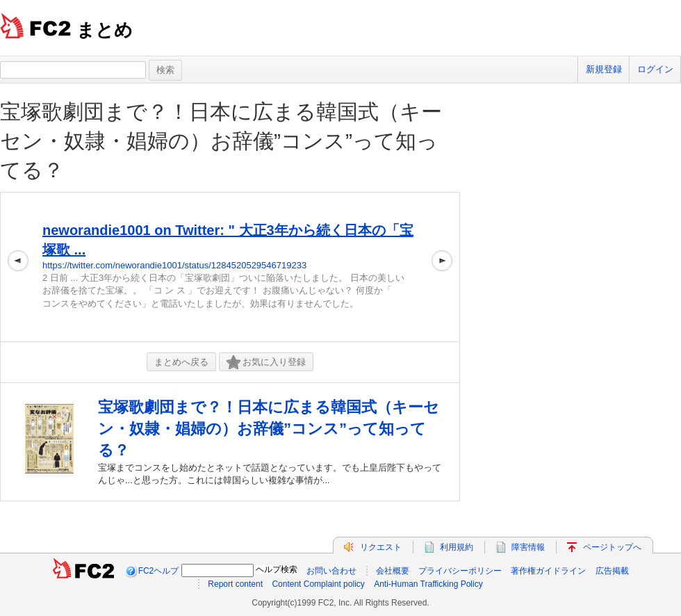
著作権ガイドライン (548, 571)
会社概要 (393, 571)
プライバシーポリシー (460, 571)
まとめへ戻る (181, 362)
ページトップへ (612, 547)
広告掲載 (612, 571)
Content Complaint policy (318, 584)
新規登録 (604, 69)
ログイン (655, 69)
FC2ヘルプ (159, 571)
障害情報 (528, 547)
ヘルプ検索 (277, 569)
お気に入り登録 (266, 363)
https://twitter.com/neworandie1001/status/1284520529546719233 (174, 265)
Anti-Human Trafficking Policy (428, 584)
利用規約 (457, 547)
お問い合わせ (331, 571)
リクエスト (381, 547)
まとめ (105, 30)
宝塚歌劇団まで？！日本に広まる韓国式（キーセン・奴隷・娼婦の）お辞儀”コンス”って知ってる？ (221, 141)
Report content (235, 584)
